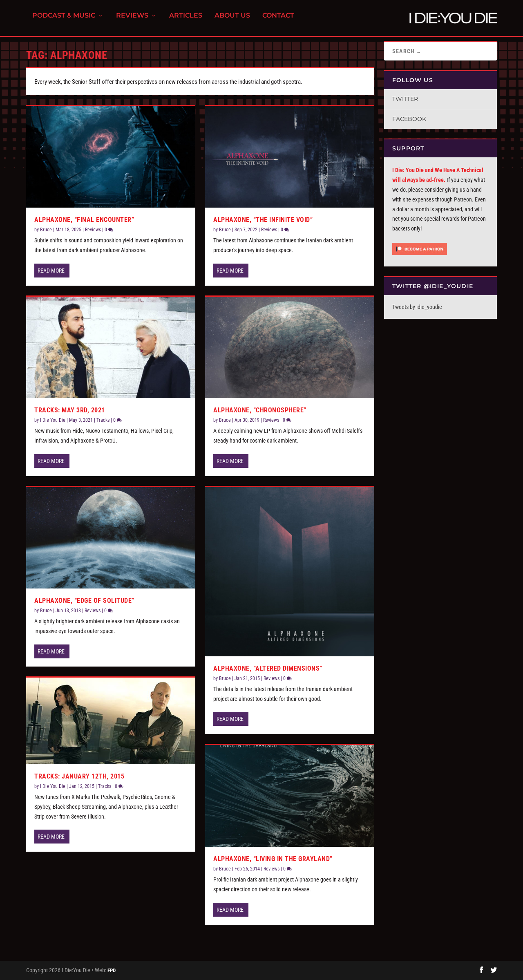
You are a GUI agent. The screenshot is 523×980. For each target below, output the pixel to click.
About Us (232, 21)
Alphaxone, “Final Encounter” (84, 220)
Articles (186, 21)
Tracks (103, 420)
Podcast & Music (64, 21)
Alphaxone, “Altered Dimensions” (268, 668)
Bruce (46, 230)
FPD (112, 970)
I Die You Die (53, 420)
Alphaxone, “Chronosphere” (260, 410)
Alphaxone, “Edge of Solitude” (84, 601)
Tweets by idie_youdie (417, 307)
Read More (51, 271)
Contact (278, 21)
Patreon (463, 199)
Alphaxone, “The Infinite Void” (263, 220)
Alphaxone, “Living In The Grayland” (273, 859)
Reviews (132, 21)
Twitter (405, 99)
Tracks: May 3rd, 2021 (70, 410)
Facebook (409, 119)
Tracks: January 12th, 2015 (79, 776)
